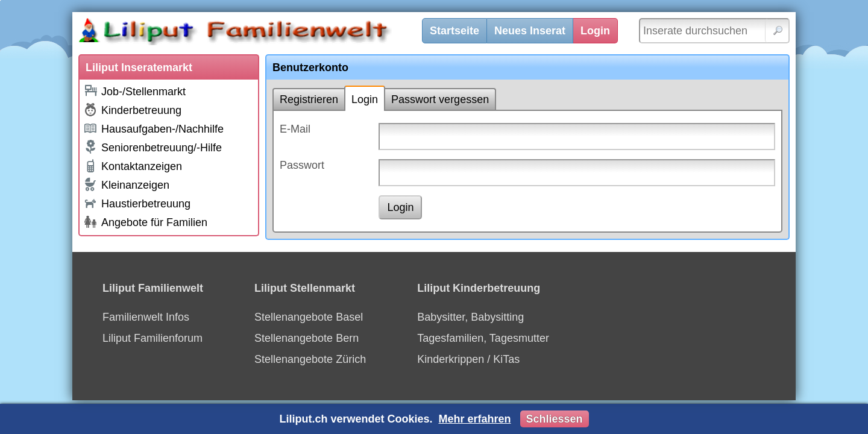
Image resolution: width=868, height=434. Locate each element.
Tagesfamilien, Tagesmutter (483, 338)
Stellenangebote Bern (307, 338)
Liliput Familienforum (153, 338)
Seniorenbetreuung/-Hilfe (153, 147)
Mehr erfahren (474, 419)
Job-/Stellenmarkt (134, 91)
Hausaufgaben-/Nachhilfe (153, 128)
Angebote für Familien (145, 222)
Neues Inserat (530, 31)
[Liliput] (256, 33)
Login (595, 31)
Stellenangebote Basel (309, 317)
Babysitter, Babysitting (470, 317)
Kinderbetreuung (132, 110)
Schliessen (555, 419)
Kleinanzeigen (126, 184)
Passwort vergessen (440, 99)
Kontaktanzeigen (133, 166)
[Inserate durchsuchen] (714, 31)
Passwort (302, 165)
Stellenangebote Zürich (310, 359)
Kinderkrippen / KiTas (468, 359)
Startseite (454, 31)
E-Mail (295, 129)
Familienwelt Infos (146, 317)
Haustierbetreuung (137, 203)
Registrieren (309, 99)
